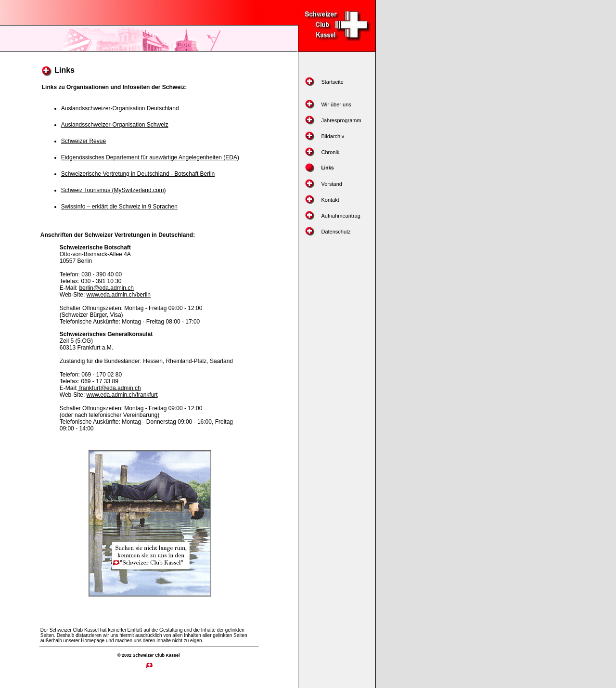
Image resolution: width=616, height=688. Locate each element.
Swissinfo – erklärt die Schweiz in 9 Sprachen (119, 207)
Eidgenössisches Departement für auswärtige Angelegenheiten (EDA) (150, 157)
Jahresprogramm (341, 120)
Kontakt (330, 200)
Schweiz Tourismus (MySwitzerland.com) (114, 190)
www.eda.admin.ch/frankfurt (122, 395)
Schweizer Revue (83, 141)
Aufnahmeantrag (340, 216)
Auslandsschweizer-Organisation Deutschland (120, 108)
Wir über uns (336, 104)
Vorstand (331, 184)
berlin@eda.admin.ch (106, 288)
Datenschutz (336, 232)
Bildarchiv (333, 136)
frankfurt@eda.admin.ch (109, 388)
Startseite (332, 82)
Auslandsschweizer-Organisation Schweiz (115, 125)
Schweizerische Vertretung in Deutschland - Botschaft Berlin (138, 174)
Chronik (330, 152)
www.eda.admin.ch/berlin (119, 295)
